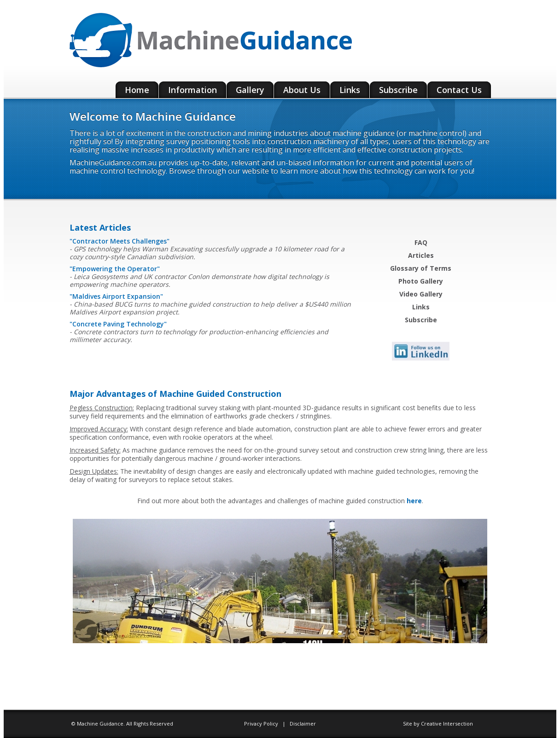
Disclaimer (303, 723)
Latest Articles (100, 227)
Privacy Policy (262, 723)
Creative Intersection (447, 723)
